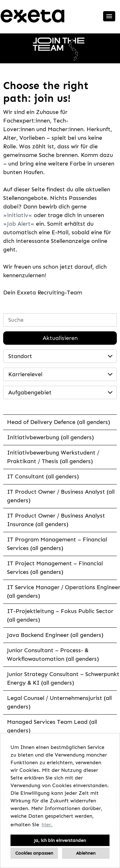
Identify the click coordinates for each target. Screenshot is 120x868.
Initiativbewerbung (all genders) (50, 437)
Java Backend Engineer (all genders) (55, 635)
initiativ (18, 215)
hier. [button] (47, 825)
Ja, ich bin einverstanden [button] (60, 840)
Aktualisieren (60, 338)
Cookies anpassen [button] (34, 853)
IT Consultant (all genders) (43, 476)
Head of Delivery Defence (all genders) (59, 422)
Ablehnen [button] (86, 853)
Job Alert (19, 224)
